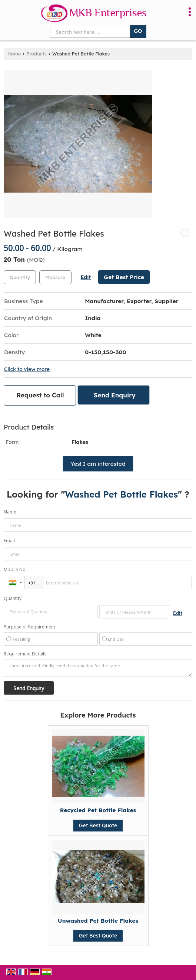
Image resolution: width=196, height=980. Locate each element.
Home (14, 54)
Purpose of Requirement (29, 627)
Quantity (13, 598)
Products (37, 54)
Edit (86, 277)
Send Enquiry (115, 395)
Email (9, 541)
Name (10, 512)
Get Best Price (124, 277)
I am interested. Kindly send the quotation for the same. (98, 668)
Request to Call (40, 395)
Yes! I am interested (98, 464)
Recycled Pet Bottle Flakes (98, 810)
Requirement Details (25, 654)
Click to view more (27, 369)
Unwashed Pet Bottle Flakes (98, 921)
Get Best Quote (98, 825)
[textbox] (55, 277)
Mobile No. (15, 569)
